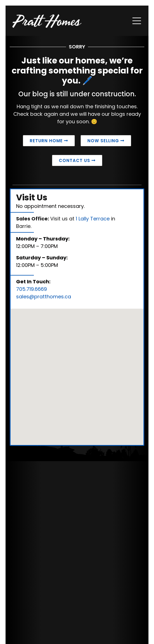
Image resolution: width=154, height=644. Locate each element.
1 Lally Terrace (93, 219)
